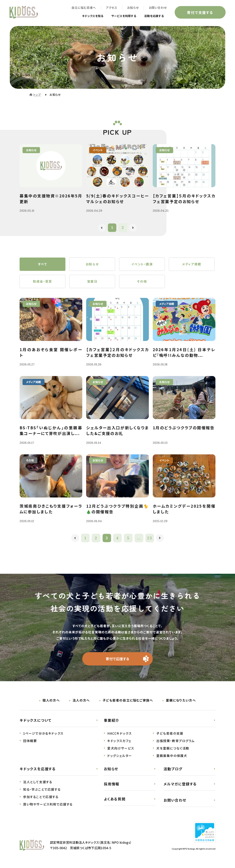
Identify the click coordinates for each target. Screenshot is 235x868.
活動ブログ (173, 770)
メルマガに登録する (180, 785)
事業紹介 (112, 722)
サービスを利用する (119, 16)
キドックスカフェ (119, 742)
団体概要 (30, 742)
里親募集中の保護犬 (172, 757)
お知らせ (133, 8)
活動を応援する (152, 16)
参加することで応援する (41, 798)
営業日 (92, 282)
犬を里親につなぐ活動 (173, 750)
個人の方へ (51, 702)
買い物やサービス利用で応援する (48, 806)
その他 (142, 282)
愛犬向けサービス (121, 750)
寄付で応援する (118, 660)
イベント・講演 (142, 265)
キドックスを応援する (38, 770)
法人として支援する (38, 783)
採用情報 (112, 785)
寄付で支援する (200, 13)
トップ (37, 95)
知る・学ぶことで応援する (42, 791)
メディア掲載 (192, 265)
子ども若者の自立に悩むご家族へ (128, 702)
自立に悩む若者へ (83, 8)
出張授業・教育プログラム (175, 742)
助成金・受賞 (42, 282)
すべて (43, 265)
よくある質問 (115, 800)
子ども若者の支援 (170, 735)
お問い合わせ (157, 8)
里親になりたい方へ (181, 702)
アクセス (111, 8)
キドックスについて (36, 722)
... (139, 539)
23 (150, 539)
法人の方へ (81, 702)
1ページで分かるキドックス (43, 735)
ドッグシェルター (120, 757)
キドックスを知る (85, 16)
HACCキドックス (119, 735)
